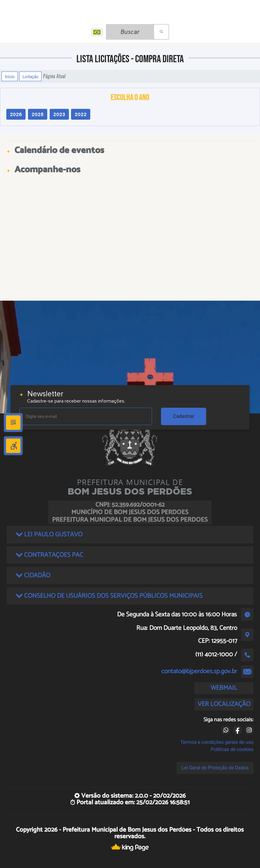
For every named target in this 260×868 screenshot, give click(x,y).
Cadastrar (184, 416)
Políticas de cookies (232, 749)
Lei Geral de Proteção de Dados (215, 768)
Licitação (30, 76)
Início (10, 76)
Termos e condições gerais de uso (217, 742)
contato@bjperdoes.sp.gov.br (199, 671)
